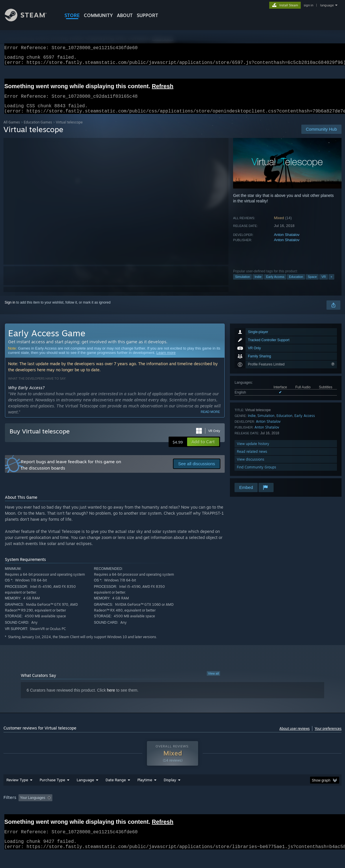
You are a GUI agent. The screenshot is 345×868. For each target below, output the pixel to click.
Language (85, 795)
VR (323, 284)
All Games (12, 129)
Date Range (116, 795)
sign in (308, 5)
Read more (210, 419)
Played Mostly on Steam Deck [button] (177, 813)
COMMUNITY (98, 15)
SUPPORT (147, 15)
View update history (253, 451)
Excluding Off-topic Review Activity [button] (91, 813)
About (125, 15)
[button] (203, 449)
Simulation (242, 284)
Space (312, 284)
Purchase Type (52, 795)
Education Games (38, 129)
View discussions (251, 466)
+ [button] (331, 284)
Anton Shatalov (287, 242)
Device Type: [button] (300, 813)
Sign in (10, 309)
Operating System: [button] (226, 813)
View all (213, 680)
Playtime (145, 795)
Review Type (17, 795)
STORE (72, 15)
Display (170, 795)
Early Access (275, 284)
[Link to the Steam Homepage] (30, 20)
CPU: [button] (255, 813)
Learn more (166, 360)
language (327, 5)
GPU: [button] (275, 813)
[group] (172, 813)
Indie (258, 284)
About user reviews (295, 735)
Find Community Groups (257, 474)
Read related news (252, 458)
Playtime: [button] (136, 813)
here (111, 697)
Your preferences (328, 735)
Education (296, 284)
